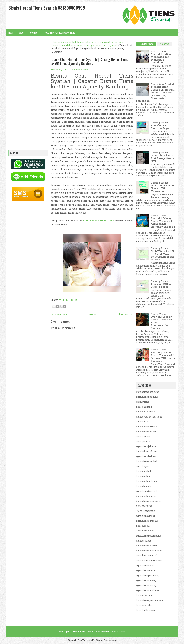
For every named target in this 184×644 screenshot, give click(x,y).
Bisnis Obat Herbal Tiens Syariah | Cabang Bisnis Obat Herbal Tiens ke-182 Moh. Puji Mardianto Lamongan (155, 93)
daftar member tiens (78, 45)
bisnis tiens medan (147, 546)
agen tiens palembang (149, 536)
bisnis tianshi (143, 486)
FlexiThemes (84, 640)
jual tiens (96, 45)
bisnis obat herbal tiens (111, 42)
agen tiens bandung (147, 397)
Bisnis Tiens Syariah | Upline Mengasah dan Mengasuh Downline (161, 57)
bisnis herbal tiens (146, 427)
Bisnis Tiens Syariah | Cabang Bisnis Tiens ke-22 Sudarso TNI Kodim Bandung (163, 355)
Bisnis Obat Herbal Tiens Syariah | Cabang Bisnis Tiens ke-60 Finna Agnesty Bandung (89, 61)
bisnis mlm (142, 421)
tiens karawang (145, 531)
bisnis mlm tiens (87, 42)
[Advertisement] (92, 437)
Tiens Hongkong (146, 511)
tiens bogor (142, 466)
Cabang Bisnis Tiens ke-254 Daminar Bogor (160, 125)
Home (11, 33)
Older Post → (125, 314)
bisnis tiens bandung (148, 392)
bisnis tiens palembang (149, 551)
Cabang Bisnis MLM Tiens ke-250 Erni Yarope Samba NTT (163, 157)
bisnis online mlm (146, 496)
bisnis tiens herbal (146, 461)
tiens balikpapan (145, 610)
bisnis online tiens (146, 481)
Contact (34, 33)
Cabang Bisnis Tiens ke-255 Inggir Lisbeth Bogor (163, 284)
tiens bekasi (143, 436)
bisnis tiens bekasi (147, 432)
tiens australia (144, 605)
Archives (165, 44)
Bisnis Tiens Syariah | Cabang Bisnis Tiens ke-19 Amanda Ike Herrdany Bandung (163, 221)
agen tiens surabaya (147, 521)
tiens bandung (144, 407)
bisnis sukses (144, 541)
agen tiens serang (146, 580)
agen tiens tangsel (146, 491)
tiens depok (143, 526)
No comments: (80, 70)
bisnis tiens (58, 45)
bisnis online (143, 476)
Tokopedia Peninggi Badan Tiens (60, 33)
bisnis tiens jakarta (147, 451)
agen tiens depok (146, 516)
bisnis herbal (68, 42)
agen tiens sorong (146, 585)
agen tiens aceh (145, 565)
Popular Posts (146, 44)
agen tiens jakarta (146, 446)
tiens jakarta (143, 441)
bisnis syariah (144, 595)
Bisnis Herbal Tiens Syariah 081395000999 (47, 8)
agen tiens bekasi (146, 456)
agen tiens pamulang (148, 575)
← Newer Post (60, 314)
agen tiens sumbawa (148, 590)
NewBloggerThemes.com (104, 640)
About (22, 33)
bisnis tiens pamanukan (149, 600)
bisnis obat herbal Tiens (99, 221)
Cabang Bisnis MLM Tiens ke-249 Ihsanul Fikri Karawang (163, 187)
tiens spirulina (144, 506)
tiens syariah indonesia (149, 560)
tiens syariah (110, 45)
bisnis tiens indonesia (148, 501)
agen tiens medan (146, 570)
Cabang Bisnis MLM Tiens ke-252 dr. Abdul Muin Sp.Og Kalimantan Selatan (163, 254)
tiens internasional (147, 555)
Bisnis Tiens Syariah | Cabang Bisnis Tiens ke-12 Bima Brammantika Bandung (162, 321)
